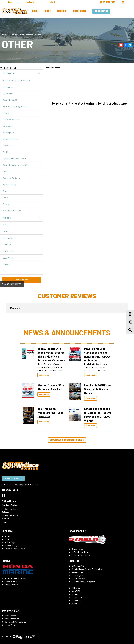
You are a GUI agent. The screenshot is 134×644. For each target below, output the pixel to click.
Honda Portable (11, 585)
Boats (34, 11)
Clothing (6, 152)
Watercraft (7, 126)
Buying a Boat (79, 11)
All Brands (22, 218)
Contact (8, 539)
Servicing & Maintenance (15, 622)
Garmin (6, 231)
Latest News (10, 625)
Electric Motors (78, 578)
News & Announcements (67, 333)
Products (62, 11)
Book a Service (101, 11)
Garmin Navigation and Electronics (16, 80)
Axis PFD (6, 225)
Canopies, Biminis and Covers (15, 159)
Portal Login (10, 542)
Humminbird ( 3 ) (9, 238)
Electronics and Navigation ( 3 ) (15, 106)
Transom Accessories (11, 119)
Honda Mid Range (12, 581)
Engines (47, 11)
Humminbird (77, 597)
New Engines (8, 87)
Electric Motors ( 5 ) (11, 100)
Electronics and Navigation (84, 582)
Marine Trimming (12, 619)
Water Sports (8, 133)
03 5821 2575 (108, 2)
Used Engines (8, 93)
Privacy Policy (11, 545)
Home (4, 35)
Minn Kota (76, 604)
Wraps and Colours (10, 139)
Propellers (7, 145)
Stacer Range (78, 549)
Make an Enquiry (22, 280)
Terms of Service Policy (15, 549)
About (10, 2)
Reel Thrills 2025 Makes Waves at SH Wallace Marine (98, 389)
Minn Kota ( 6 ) (8, 251)
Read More (44, 375)
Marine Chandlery (10, 185)
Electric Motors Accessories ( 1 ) (15, 165)
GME (5, 271)
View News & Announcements (67, 440)
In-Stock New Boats (81, 552)
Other (5, 191)
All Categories (27, 35)
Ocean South (8, 258)
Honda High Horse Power (16, 578)
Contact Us (30, 2)
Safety (5, 198)
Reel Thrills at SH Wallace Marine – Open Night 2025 (50, 413)
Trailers (6, 113)
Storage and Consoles (12, 211)
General (8, 531)
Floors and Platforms (11, 178)
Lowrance (7, 244)
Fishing (6, 171)
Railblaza (6, 264)
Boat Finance (11, 615)
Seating (6, 204)
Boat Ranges (78, 531)
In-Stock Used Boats (81, 555)
